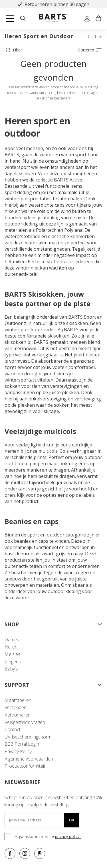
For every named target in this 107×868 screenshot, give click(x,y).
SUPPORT (53, 685)
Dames (12, 640)
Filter (13, 50)
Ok (72, 820)
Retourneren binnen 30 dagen (53, 4)
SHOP (53, 624)
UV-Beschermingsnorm (28, 737)
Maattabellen (18, 700)
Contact (13, 729)
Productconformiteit (25, 766)
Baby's (11, 669)
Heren (11, 647)
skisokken (58, 336)
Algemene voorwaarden (29, 759)
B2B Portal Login (22, 744)
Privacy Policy (18, 751)
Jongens (13, 662)
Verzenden (16, 707)
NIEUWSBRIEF (22, 782)
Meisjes (12, 654)
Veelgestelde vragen (25, 722)
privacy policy (68, 836)
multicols (48, 451)
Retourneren (18, 715)
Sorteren (90, 50)
